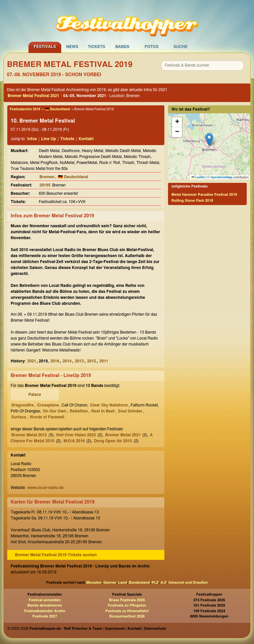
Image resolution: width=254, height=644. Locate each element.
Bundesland (139, 583)
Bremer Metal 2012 (29, 435)
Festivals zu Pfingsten (127, 605)
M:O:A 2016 (74, 441)
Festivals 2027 (45, 616)
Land (123, 583)
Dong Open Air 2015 (113, 441)
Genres (110, 583)
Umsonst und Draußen (188, 583)
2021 (32, 361)
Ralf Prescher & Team (83, 629)
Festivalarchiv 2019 (25, 109)
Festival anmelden (45, 600)
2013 (80, 361)
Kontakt (86, 139)
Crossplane (48, 405)
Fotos (151, 47)
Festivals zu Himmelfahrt (127, 611)
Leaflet (198, 177)
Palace (35, 395)
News (72, 47)
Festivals (45, 47)
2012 (92, 361)
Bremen (47, 177)
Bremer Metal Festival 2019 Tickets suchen (56, 555)
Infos (32, 139)
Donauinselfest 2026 (127, 616)
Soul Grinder (130, 411)
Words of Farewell (47, 417)
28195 (45, 185)
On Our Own (54, 411)
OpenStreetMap (221, 177)
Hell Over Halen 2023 (76, 435)
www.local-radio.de (46, 488)
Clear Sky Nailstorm (109, 405)
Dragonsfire (22, 405)
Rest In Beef (103, 411)
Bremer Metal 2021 (123, 435)
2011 (104, 361)
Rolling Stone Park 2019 (192, 201)
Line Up (49, 139)
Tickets (96, 47)
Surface (19, 417)
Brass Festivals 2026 (127, 600)
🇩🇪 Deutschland (57, 109)
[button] (209, 140)
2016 (55, 361)
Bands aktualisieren (45, 605)
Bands (122, 47)
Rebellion (79, 411)
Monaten (94, 583)
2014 (67, 361)
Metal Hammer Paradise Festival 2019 (204, 195)
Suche (180, 47)
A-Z (163, 583)
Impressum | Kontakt (123, 629)
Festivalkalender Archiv (45, 611)
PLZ (155, 583)
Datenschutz (155, 629)
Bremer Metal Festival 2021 (33, 96)
